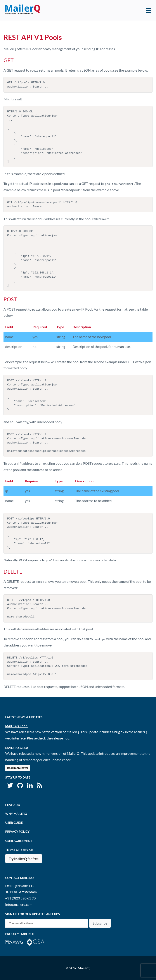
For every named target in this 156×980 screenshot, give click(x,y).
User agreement (19, 841)
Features (13, 805)
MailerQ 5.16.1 (16, 726)
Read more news (17, 768)
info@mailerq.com (19, 904)
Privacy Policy (17, 831)
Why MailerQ (16, 814)
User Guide (14, 823)
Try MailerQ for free (24, 859)
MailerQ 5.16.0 (16, 748)
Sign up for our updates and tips (33, 914)
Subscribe (100, 923)
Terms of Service (19, 850)
